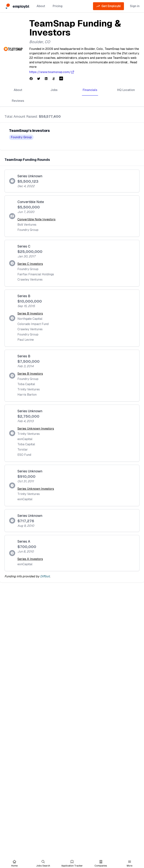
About (41, 6)
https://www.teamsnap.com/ (52, 72)
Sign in (135, 6)
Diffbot (45, 576)
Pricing (58, 6)
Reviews (18, 101)
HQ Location (126, 90)
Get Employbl (108, 6)
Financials (90, 90)
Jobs (54, 90)
